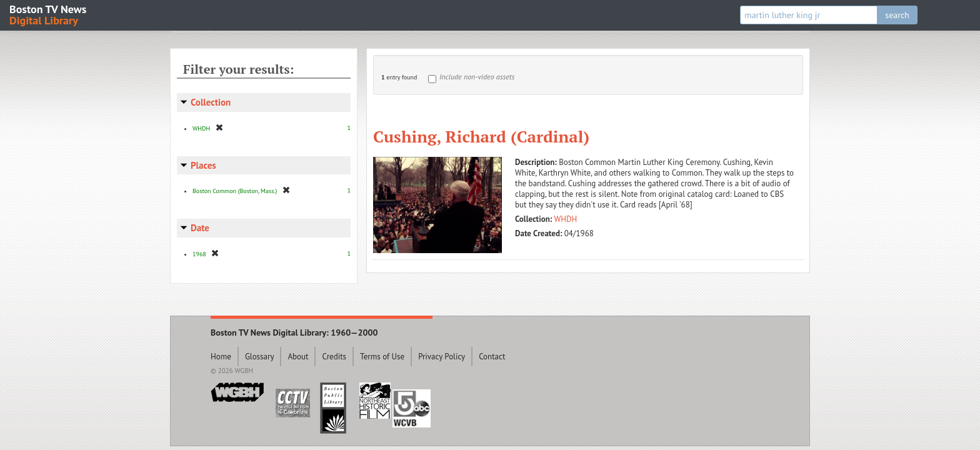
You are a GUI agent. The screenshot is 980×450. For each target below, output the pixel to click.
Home (221, 357)
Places (203, 165)
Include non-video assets (477, 77)
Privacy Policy (442, 357)
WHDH (566, 219)
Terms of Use (382, 357)
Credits (334, 357)
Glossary (260, 357)
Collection (211, 102)
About (298, 357)
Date (200, 228)
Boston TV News (49, 14)
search (897, 15)
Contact (492, 357)
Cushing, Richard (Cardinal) (481, 136)
